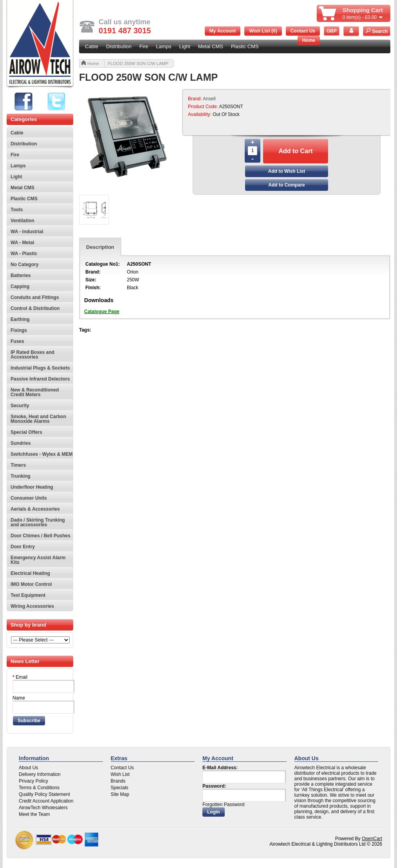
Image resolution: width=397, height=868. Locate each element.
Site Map (120, 794)
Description (100, 247)
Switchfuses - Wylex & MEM (42, 454)
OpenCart (372, 839)
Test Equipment (28, 595)
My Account (223, 31)
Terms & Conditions (39, 788)
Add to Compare (286, 185)
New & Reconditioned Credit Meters (35, 392)
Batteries (21, 275)
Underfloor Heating (32, 487)
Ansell (209, 99)
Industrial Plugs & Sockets (40, 368)
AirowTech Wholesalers (43, 808)
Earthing (20, 319)
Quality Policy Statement (44, 794)
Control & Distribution (35, 308)
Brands (118, 781)
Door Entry (23, 547)
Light (184, 46)
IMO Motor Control (31, 584)
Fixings (19, 330)
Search (377, 31)
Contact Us (303, 31)
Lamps (163, 46)
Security (20, 406)
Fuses (17, 341)
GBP (332, 31)
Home (309, 40)
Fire (144, 46)
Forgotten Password (223, 805)
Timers (18, 465)
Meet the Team (34, 814)
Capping (20, 286)
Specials (120, 788)
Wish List (120, 774)
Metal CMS (211, 46)
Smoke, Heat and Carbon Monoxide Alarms (38, 419)
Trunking (21, 476)
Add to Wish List (287, 171)
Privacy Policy (33, 781)
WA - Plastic (24, 254)
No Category (24, 265)
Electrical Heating (30, 573)
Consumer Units (29, 498)
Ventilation (23, 221)
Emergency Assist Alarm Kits (38, 560)
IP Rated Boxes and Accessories (32, 355)
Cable (92, 46)
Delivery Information (40, 774)
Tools (17, 210)
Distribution (119, 46)
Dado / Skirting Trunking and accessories (38, 522)
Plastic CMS (245, 46)
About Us (28, 768)
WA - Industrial (27, 232)
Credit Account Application (46, 801)
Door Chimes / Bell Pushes (41, 536)
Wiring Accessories (32, 606)
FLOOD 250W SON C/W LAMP (138, 63)
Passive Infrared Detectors (40, 379)
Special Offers (26, 432)
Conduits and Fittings (35, 297)
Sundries (21, 443)
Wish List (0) (263, 31)
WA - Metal (22, 243)
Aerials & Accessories (35, 509)
